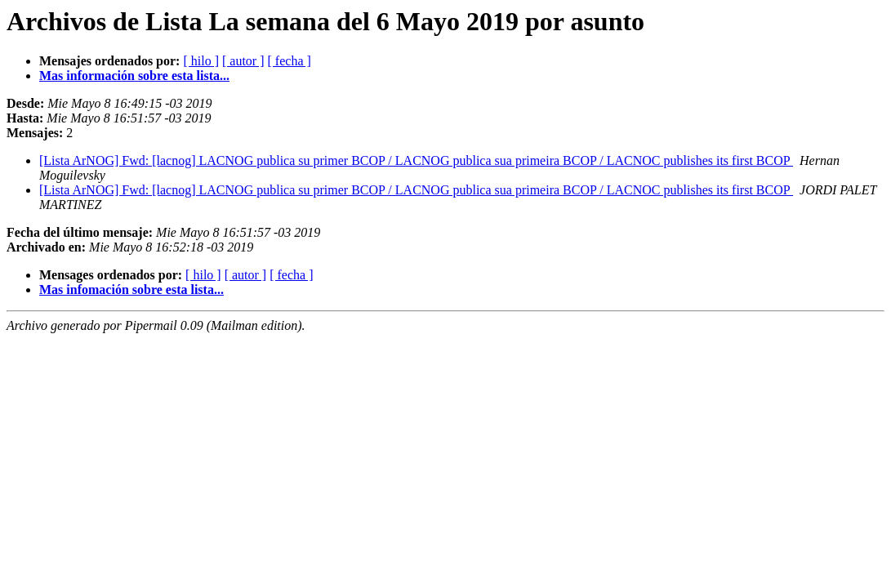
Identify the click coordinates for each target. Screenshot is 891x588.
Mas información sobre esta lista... (134, 76)
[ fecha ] (290, 61)
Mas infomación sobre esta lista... (131, 290)
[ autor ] (243, 61)
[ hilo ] (201, 61)
